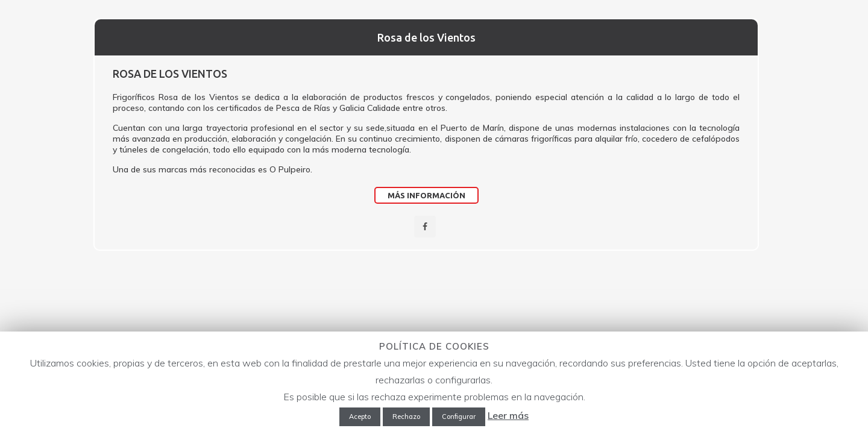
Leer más (508, 415)
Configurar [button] (459, 417)
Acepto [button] (360, 417)
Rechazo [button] (406, 417)
